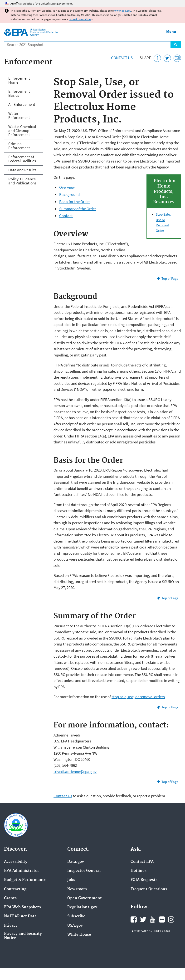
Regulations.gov (82, 907)
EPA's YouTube (152, 919)
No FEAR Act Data (20, 916)
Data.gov (76, 862)
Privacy (11, 926)
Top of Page (170, 278)
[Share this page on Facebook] (157, 58)
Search (176, 45)
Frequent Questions (149, 889)
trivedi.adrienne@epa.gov (75, 772)
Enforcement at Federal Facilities (22, 159)
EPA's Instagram (171, 919)
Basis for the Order (75, 202)
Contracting (15, 889)
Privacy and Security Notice (23, 936)
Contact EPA (142, 862)
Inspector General (84, 871)
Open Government (85, 898)
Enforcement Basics (19, 93)
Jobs (71, 880)
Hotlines (139, 871)
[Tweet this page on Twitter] (167, 58)
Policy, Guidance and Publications (22, 181)
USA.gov (75, 926)
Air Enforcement (22, 104)
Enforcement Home (19, 80)
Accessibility (16, 862)
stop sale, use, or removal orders (138, 697)
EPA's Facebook (134, 919)
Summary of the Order (78, 209)
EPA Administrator (22, 871)
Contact (66, 216)
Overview (67, 187)
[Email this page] (177, 58)
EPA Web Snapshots (22, 907)
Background (69, 194)
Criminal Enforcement (19, 146)
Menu (171, 31)
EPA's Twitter (143, 919)
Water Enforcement (19, 115)
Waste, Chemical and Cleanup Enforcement (22, 131)
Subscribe (76, 916)
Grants (10, 898)
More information (80, 19)
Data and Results (22, 170)
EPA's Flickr (162, 919)
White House (79, 935)
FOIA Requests (144, 880)
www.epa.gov (123, 11)
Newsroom (77, 889)
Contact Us (122, 58)
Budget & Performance (25, 880)
